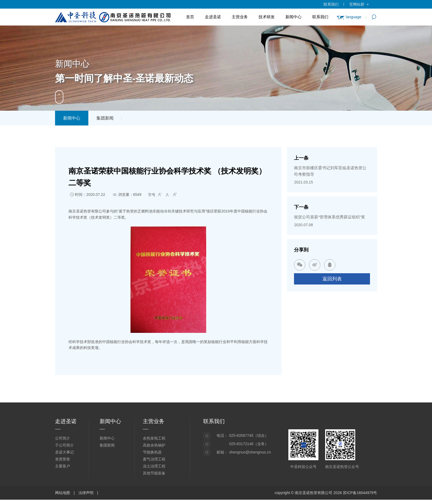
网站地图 (63, 493)
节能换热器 (152, 452)
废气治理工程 (154, 459)
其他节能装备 (154, 473)
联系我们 (331, 4)
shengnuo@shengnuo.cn (250, 452)
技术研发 (267, 17)
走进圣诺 (213, 17)
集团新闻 (105, 118)
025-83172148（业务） (249, 444)
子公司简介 (64, 445)
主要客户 (63, 466)
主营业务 (240, 17)
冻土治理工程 (154, 466)
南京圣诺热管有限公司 (314, 493)
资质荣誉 (63, 459)
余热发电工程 (154, 438)
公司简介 (63, 438)
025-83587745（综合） (249, 435)
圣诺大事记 (64, 452)
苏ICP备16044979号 (360, 493)
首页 (190, 17)
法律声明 (86, 493)
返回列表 (332, 279)
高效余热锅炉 (154, 445)
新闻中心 (293, 17)
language (349, 17)
